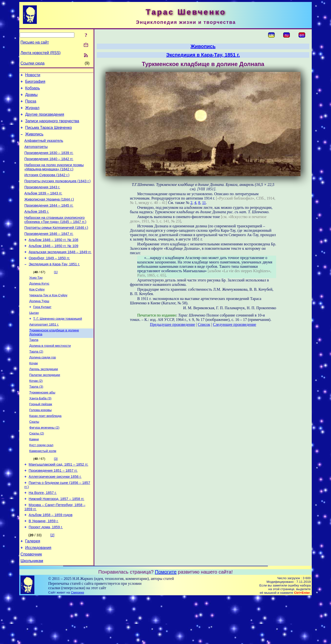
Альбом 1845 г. (37, 228)
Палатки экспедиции (45, 405)
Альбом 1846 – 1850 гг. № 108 (54, 259)
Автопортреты (36, 155)
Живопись (34, 141)
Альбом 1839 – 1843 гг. (43, 207)
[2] (52, 579)
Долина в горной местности (50, 373)
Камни (34, 475)
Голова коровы (40, 443)
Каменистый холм (43, 487)
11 (204, 203)
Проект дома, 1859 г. (46, 571)
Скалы (34, 456)
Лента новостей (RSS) (41, 53)
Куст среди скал (41, 481)
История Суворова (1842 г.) (47, 187)
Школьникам (32, 608)
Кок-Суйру (37, 313)
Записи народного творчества (52, 127)
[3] (56, 495)
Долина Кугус (39, 306)
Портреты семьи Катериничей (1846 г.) (56, 245)
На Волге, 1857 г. (43, 533)
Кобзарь (33, 90)
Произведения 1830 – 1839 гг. (49, 162)
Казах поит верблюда (45, 449)
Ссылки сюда (33, 63)
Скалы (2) (37, 468)
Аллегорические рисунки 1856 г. (55, 515)
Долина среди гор (43, 386)
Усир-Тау (36, 300)
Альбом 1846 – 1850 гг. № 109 (54, 266)
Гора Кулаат (42, 332)
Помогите (166, 619)
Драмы (31, 98)
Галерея (33, 586)
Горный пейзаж (41, 437)
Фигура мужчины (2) (44, 462)
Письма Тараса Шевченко (49, 134)
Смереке (78, 639)
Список (204, 324)
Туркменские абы (42, 424)
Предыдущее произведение (172, 324)
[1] (56, 294)
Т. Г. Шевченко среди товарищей (58, 344)
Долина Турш (39, 325)
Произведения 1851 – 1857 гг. (53, 509)
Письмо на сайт (35, 42)
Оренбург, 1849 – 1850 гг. (49, 279)
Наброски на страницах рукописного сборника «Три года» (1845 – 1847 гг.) (55, 236)
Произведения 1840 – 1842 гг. (49, 169)
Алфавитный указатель (44, 149)
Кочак (34, 392)
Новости (33, 76)
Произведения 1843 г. (42, 200)
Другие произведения (45, 120)
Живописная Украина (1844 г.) (49, 214)
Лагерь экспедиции (44, 399)
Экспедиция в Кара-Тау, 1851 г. (54, 286)
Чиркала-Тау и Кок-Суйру (48, 319)
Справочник (31, 600)
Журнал (32, 112)
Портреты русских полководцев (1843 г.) (58, 193)
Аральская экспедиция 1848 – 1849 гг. (60, 272)
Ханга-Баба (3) (40, 430)
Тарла (34, 367)
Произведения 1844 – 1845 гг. (49, 221)
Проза (31, 105)
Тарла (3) (36, 418)
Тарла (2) (36, 380)
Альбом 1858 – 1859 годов (51, 557)
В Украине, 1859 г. (44, 564)
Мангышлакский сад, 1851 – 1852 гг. (58, 502)
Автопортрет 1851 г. (44, 351)
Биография (35, 83)
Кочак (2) (36, 411)
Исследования (38, 593)
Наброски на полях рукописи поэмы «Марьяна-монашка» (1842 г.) (54, 178)
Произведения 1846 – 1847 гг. (49, 252)
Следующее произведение (234, 324)
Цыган (34, 338)
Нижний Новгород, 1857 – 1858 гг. (57, 540)
